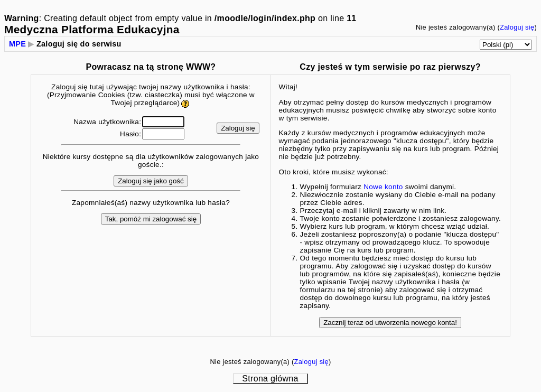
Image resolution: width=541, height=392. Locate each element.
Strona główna (270, 379)
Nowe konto (383, 187)
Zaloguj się (517, 27)
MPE (17, 44)
